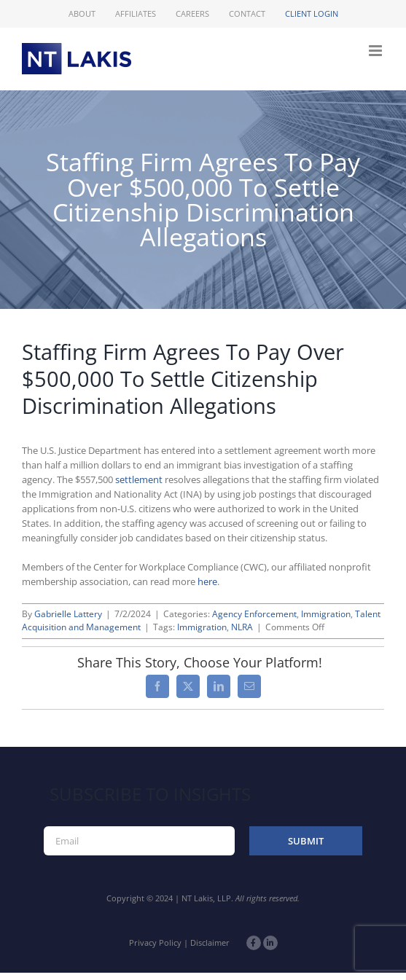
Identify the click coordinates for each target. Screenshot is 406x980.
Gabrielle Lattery (68, 614)
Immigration (326, 614)
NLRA (242, 627)
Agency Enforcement (254, 614)
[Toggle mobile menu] (376, 51)
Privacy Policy (155, 942)
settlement (139, 479)
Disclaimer (210, 942)
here (207, 581)
